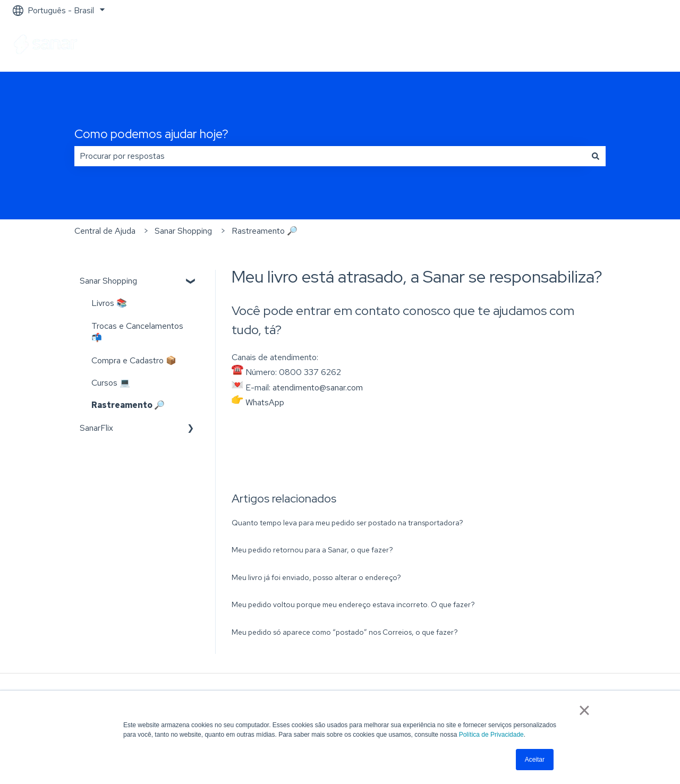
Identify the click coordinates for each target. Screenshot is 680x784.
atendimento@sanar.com (318, 387)
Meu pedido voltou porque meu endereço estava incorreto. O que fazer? (353, 604)
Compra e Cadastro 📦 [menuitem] (134, 360)
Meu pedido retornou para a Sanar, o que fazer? (312, 550)
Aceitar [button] (535, 760)
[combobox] (330, 156)
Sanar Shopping (183, 231)
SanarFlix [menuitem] (96, 428)
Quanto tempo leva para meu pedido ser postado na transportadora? (347, 523)
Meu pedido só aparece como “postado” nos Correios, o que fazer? (345, 632)
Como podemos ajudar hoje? (151, 134)
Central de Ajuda (105, 231)
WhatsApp (265, 402)
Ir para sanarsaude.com (614, 46)
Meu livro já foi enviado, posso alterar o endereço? (316, 577)
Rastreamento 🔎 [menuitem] (128, 405)
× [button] (584, 710)
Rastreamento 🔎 (265, 231)
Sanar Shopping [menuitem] (108, 281)
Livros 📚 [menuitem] (109, 303)
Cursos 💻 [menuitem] (111, 383)
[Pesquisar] (596, 156)
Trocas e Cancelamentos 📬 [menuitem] (137, 332)
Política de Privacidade (491, 735)
